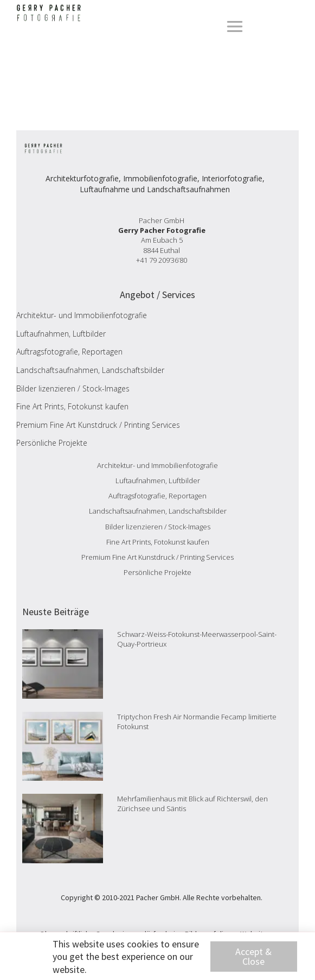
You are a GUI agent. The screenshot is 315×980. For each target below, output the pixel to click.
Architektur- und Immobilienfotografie (82, 315)
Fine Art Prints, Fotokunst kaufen (72, 406)
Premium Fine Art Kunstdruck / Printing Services (98, 425)
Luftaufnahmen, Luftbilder (61, 334)
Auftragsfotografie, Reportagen (69, 352)
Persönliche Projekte (52, 443)
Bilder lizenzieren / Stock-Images (73, 388)
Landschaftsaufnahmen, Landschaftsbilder (90, 370)
